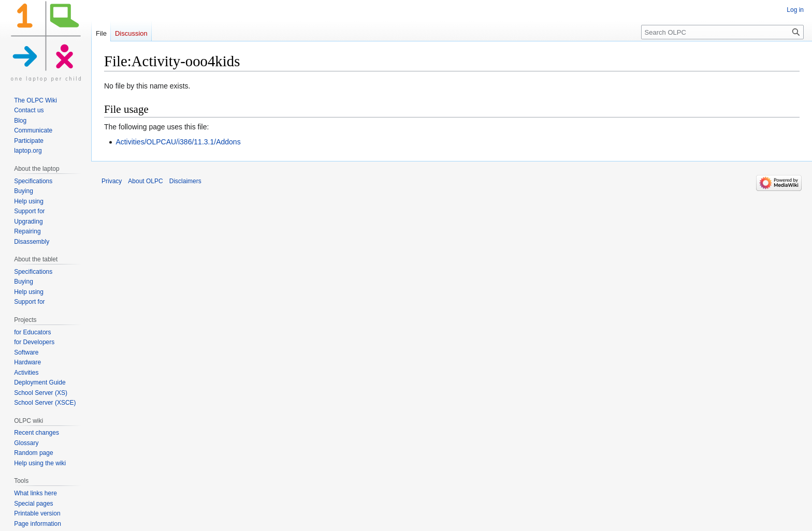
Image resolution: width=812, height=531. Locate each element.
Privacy (112, 181)
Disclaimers (185, 181)
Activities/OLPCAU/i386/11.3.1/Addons (178, 142)
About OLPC (145, 181)
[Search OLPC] (722, 32)
